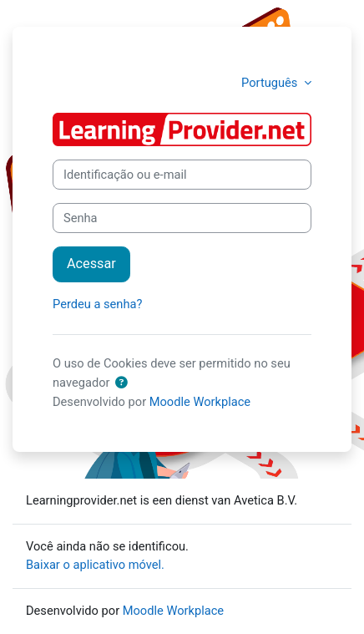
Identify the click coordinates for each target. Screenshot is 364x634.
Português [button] (271, 83)
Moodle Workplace (200, 402)
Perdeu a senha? (97, 304)
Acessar (91, 264)
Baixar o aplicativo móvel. (95, 565)
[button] (121, 383)
